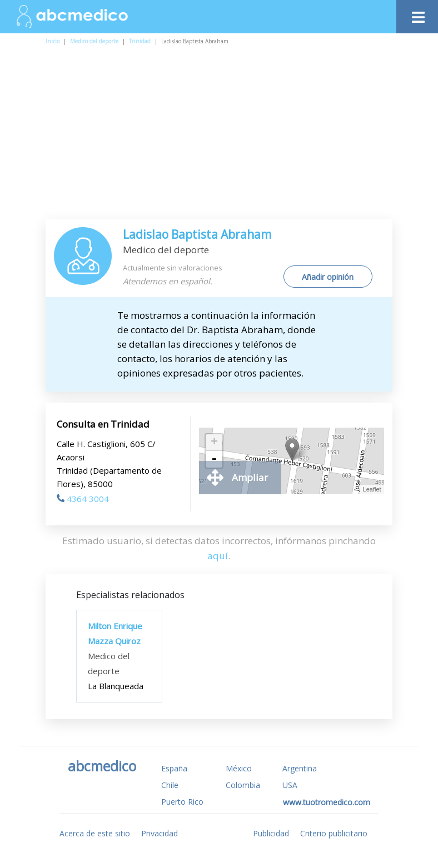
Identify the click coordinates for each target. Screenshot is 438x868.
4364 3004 (83, 499)
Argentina (300, 768)
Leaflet (372, 489)
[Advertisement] (225, 136)
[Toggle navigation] (417, 14)
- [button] (214, 459)
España (174, 768)
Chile (170, 785)
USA (290, 785)
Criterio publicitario (334, 833)
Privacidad (160, 833)
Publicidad (271, 833)
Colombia (243, 785)
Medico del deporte (94, 41)
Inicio (53, 41)
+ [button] (214, 443)
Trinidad (140, 41)
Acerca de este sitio (95, 833)
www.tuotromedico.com (327, 802)
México (239, 768)
